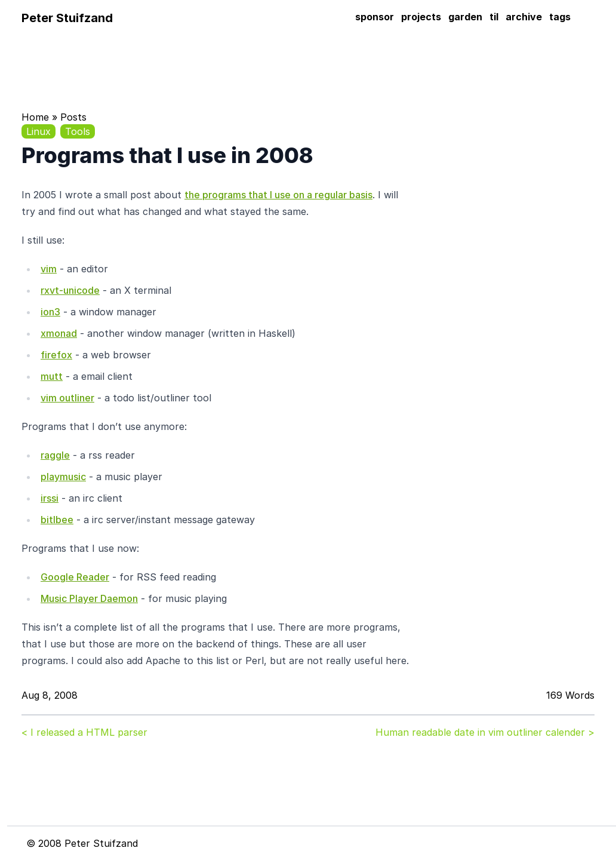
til (494, 17)
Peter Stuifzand (67, 18)
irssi (50, 498)
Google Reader (75, 577)
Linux (38, 131)
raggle (55, 455)
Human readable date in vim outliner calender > (485, 732)
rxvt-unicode (70, 290)
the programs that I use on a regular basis (278, 195)
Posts (73, 117)
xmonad (59, 333)
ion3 (50, 312)
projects (421, 17)
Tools (78, 131)
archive (524, 17)
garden (465, 17)
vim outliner (67, 398)
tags (560, 17)
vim (49, 269)
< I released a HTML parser (84, 732)
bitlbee (57, 520)
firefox (56, 355)
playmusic (63, 477)
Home (35, 117)
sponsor (375, 17)
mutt (52, 376)
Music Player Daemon (89, 598)
